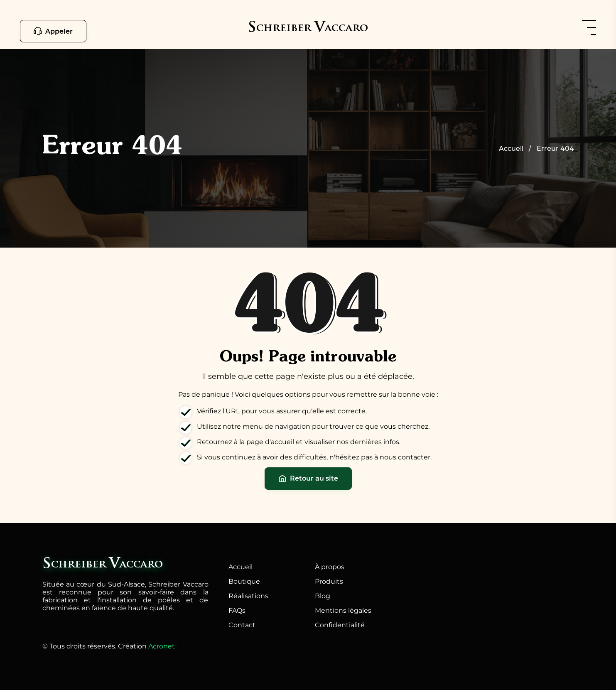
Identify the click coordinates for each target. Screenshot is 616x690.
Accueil (241, 567)
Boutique (244, 581)
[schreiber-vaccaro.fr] (308, 29)
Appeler (53, 31)
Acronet (162, 646)
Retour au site (308, 479)
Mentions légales (343, 610)
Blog (323, 596)
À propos (330, 567)
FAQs (237, 610)
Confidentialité (340, 625)
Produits (329, 581)
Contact (242, 625)
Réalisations (248, 596)
